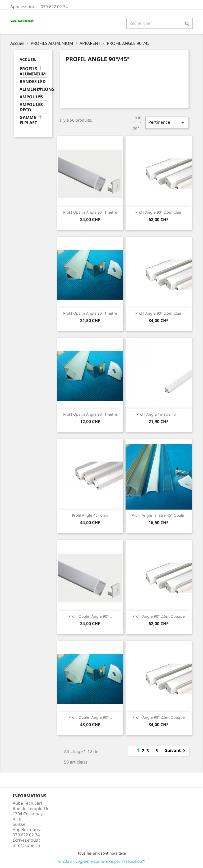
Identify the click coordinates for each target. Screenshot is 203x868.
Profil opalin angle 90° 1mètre (90, 212)
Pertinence (167, 123)
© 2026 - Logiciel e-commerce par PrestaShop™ (102, 861)
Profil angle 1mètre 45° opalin (159, 515)
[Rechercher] (160, 23)
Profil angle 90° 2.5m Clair (158, 212)
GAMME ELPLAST (28, 120)
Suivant (176, 751)
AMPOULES (31, 97)
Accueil (28, 59)
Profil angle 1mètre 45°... (158, 414)
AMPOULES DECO (31, 107)
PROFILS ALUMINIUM (33, 71)
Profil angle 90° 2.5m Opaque (159, 616)
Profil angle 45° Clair (90, 515)
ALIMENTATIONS (33, 89)
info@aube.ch (26, 845)
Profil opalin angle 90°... (90, 616)
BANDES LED (33, 82)
